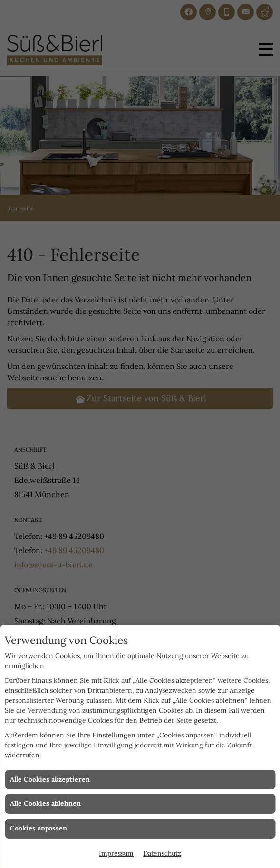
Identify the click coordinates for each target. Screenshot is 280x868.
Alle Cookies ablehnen (45, 803)
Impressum (116, 853)
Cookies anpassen (39, 828)
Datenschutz (162, 853)
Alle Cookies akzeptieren (50, 779)
